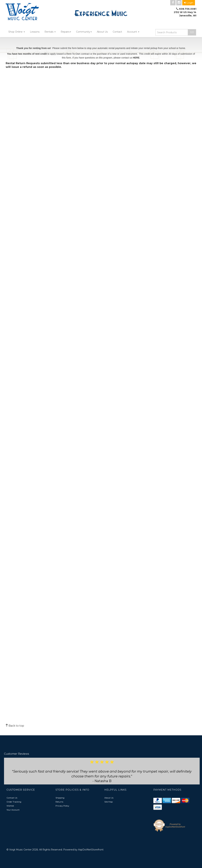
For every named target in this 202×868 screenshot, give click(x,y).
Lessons (35, 32)
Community (84, 32)
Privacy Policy (62, 806)
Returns (59, 802)
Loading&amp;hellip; (101, 397)
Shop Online (17, 32)
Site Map (109, 802)
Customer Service (21, 790)
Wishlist (10, 806)
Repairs (66, 32)
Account (133, 32)
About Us (102, 32)
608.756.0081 (188, 9)
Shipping (60, 798)
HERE (136, 58)
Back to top (15, 726)
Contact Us (12, 798)
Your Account (13, 810)
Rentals (50, 32)
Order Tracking (14, 802)
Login (189, 3)
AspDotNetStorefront (91, 850)
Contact (117, 32)
